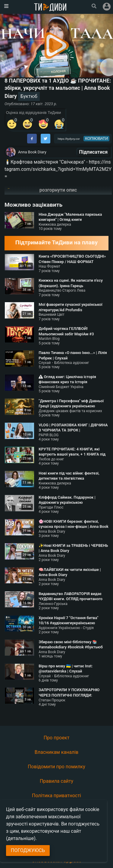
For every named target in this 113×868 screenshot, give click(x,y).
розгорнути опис (58, 190)
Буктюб (29, 96)
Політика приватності (56, 796)
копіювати (97, 138)
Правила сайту (56, 781)
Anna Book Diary (32, 152)
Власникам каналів (57, 752)
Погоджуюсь (28, 850)
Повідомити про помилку (56, 767)
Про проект (57, 738)
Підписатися (93, 152)
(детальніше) (21, 838)
